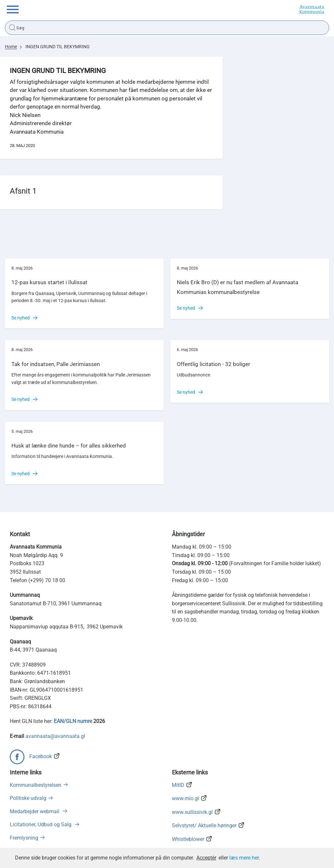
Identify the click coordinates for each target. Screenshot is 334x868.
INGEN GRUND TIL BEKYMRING (58, 47)
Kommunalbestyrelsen (36, 785)
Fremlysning (24, 838)
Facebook (41, 756)
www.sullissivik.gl (192, 812)
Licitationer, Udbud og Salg (41, 824)
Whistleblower (188, 839)
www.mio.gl (185, 798)
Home (11, 47)
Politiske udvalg (28, 798)
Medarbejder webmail (35, 811)
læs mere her (244, 858)
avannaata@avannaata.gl (55, 736)
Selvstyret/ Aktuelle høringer (204, 825)
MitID (178, 785)
